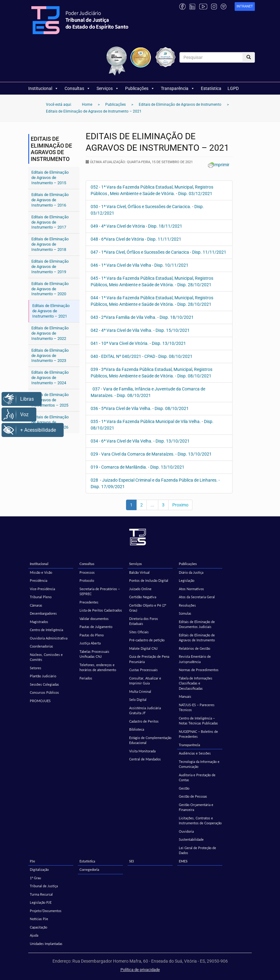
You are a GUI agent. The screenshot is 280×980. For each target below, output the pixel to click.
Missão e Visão (41, 572)
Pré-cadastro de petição (147, 640)
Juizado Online (140, 589)
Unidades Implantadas (46, 944)
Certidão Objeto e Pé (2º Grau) (148, 608)
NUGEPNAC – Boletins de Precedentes (198, 734)
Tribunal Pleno (41, 597)
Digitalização (39, 869)
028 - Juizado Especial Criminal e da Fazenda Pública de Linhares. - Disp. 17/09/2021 (155, 483)
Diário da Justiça (191, 572)
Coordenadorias (41, 646)
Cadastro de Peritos (144, 721)
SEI (131, 861)
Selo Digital (138, 699)
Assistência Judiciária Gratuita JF (145, 710)
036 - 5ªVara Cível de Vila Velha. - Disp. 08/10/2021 (140, 408)
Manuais (185, 696)
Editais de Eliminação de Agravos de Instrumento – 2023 (50, 356)
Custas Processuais (143, 670)
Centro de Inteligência (46, 630)
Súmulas (185, 613)
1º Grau (35, 878)
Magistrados (39, 622)
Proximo (180, 505)
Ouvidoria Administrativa (49, 638)
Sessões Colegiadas (44, 684)
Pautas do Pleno (92, 635)
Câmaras (36, 605)
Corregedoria (89, 869)
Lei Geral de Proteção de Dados (197, 850)
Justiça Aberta (90, 643)
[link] (245, 7)
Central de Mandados (145, 759)
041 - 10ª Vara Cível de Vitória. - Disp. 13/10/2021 (138, 343)
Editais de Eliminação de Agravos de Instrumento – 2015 (50, 178)
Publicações (140, 88)
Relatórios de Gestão (194, 648)
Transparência (178, 88)
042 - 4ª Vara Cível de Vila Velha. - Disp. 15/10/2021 (140, 330)
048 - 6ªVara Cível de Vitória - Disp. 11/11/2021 (136, 239)
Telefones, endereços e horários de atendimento (98, 667)
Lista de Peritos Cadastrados (101, 610)
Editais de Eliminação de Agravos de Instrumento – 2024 (50, 378)
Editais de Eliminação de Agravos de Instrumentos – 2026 (50, 422)
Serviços (108, 88)
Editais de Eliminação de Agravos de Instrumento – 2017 (50, 222)
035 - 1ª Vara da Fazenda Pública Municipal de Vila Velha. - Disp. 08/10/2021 (152, 425)
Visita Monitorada (142, 751)
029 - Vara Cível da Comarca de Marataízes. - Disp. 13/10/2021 (151, 454)
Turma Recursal (41, 894)
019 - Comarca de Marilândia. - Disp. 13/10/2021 (138, 467)
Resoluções (187, 605)
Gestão (184, 788)
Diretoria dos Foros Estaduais (144, 621)
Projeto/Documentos (46, 911)
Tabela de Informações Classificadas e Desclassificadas (196, 683)
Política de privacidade (140, 970)
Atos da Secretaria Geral (197, 597)
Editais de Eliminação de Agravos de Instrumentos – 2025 (50, 400)
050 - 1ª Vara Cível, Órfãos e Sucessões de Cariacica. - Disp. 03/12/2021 (147, 210)
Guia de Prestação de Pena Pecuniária (149, 659)
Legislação (187, 580)
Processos (87, 572)
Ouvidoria (186, 831)
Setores (36, 668)
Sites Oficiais (139, 632)
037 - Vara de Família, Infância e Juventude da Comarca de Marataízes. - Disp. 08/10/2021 (148, 392)
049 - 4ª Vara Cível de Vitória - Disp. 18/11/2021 (136, 226)
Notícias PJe (39, 919)
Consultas (77, 88)
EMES (183, 861)
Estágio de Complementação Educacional (150, 740)
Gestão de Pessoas (193, 796)
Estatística (211, 88)
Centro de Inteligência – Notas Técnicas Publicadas (198, 721)
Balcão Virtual (139, 572)
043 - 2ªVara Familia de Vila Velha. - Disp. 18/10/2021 (142, 317)
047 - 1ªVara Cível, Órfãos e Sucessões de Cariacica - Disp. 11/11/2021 (158, 252)
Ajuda (34, 935)
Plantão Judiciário (43, 676)
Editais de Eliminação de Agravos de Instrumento (197, 638)
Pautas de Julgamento (96, 627)
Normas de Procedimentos (199, 670)
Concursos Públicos (44, 692)
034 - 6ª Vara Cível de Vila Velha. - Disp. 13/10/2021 (140, 441)
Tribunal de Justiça (44, 886)
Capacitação (38, 927)
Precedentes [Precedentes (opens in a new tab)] (89, 602)
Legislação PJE (41, 902)
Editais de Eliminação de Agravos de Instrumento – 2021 (51, 311)
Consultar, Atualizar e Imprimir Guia (145, 681)
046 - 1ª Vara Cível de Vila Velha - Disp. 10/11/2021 (140, 265)
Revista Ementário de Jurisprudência (195, 659)
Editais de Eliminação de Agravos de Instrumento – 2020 (50, 289)
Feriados (86, 678)
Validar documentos (94, 619)
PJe (32, 861)
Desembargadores (43, 613)
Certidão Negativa (143, 597)
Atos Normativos (191, 589)
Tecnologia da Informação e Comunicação (199, 764)
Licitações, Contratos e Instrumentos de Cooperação (200, 821)
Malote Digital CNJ (143, 648)
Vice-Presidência (42, 589)
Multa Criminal (140, 691)
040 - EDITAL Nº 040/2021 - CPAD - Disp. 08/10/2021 (142, 356)
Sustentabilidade (191, 839)
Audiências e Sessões (195, 753)
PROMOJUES (40, 701)
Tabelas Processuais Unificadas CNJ (94, 654)
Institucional (43, 88)
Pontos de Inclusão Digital (149, 580)
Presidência (38, 580)
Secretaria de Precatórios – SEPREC (100, 591)
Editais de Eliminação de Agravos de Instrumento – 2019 (50, 267)
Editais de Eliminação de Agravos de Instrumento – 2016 (50, 200)
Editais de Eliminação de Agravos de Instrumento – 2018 (50, 244)
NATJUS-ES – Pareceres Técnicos (197, 707)
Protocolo (87, 580)
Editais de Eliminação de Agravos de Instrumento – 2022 (50, 333)
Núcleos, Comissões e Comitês (46, 657)
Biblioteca (137, 729)
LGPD (233, 88)
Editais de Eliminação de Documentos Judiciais (197, 624)
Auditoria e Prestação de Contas (197, 777)
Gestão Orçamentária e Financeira (196, 807)
